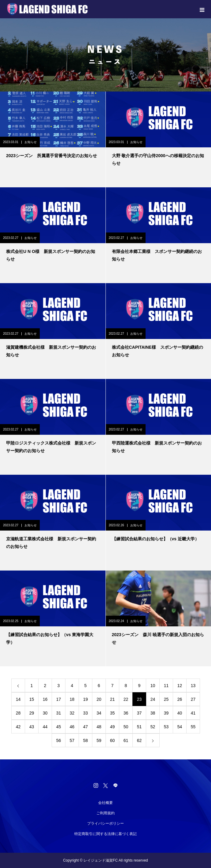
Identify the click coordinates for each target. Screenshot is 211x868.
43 (32, 727)
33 (86, 713)
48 (99, 727)
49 (113, 727)
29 (32, 713)
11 (166, 686)
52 (153, 727)
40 (180, 713)
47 (86, 727)
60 (113, 740)
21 (113, 699)
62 (139, 740)
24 (153, 699)
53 (166, 727)
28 (18, 713)
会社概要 (105, 803)
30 (45, 713)
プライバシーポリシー (105, 823)
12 (180, 686)
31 (59, 713)
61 (126, 740)
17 (59, 699)
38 (153, 713)
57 (72, 740)
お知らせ (31, 142)
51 (139, 727)
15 (32, 699)
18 (72, 699)
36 (126, 713)
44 (45, 727)
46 (72, 727)
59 (99, 740)
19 (86, 699)
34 (99, 713)
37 (139, 713)
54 (180, 727)
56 (59, 740)
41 (193, 713)
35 (113, 713)
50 (126, 727)
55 (193, 727)
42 (18, 727)
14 (18, 699)
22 (126, 699)
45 (59, 727)
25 (166, 699)
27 (193, 699)
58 (86, 740)
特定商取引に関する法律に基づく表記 (105, 834)
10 (153, 686)
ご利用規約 (105, 813)
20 (99, 699)
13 (193, 686)
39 (166, 713)
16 (45, 699)
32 (72, 713)
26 (180, 699)
